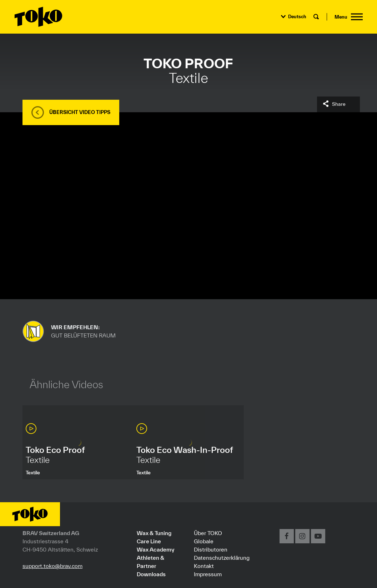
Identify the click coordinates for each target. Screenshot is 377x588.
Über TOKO (208, 533)
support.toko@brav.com (52, 566)
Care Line (149, 541)
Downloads (151, 574)
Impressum (208, 574)
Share (339, 104)
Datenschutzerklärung (222, 558)
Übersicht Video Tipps (80, 112)
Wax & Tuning (154, 533)
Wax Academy (155, 549)
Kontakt (204, 566)
